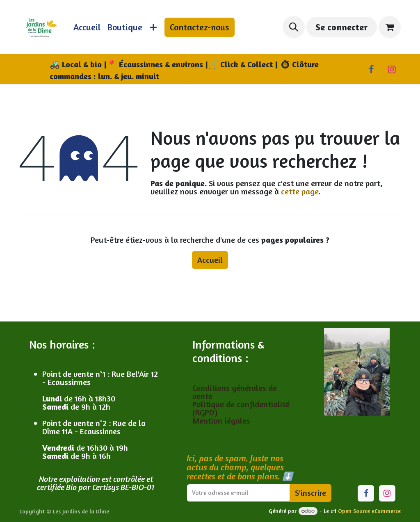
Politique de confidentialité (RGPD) (241, 408)
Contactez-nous (200, 27)
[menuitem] (87, 27)
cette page (300, 191)
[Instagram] (392, 69)
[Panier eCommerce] (390, 27)
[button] (294, 27)
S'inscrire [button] (310, 493)
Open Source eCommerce (369, 511)
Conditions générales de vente (235, 392)
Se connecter (341, 27)
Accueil (210, 260)
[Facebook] (371, 69)
